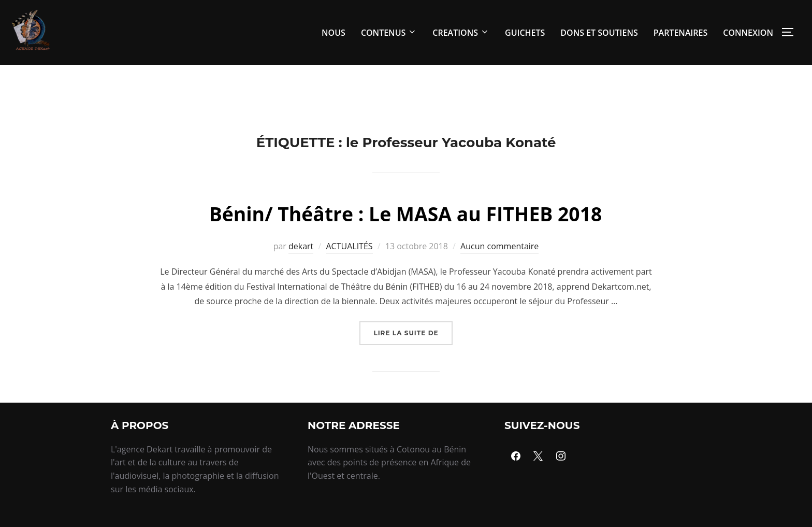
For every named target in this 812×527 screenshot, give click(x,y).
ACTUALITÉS (350, 269)
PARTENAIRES (681, 33)
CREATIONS (461, 33)
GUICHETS (525, 33)
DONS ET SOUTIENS (599, 33)
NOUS (334, 33)
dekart (301, 269)
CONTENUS (389, 33)
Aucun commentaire (499, 269)
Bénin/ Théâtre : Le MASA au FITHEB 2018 (405, 236)
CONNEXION (748, 33)
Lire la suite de (413, 352)
